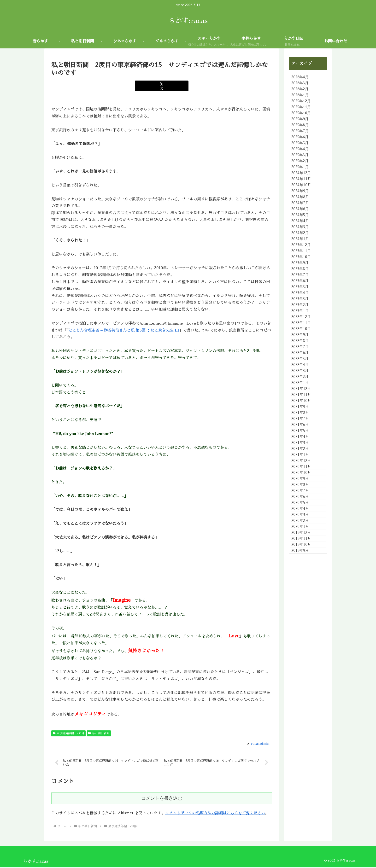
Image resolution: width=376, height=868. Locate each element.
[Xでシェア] (162, 86)
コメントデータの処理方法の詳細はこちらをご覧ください (215, 814)
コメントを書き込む (162, 799)
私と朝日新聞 (99, 733)
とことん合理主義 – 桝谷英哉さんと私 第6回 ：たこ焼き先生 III (124, 330)
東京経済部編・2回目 (68, 733)
